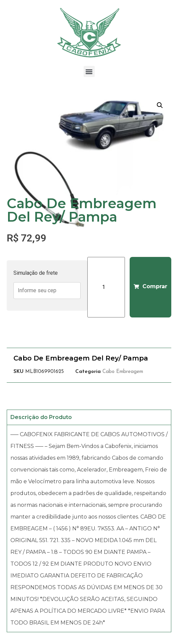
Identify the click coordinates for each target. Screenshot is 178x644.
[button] (89, 71)
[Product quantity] (106, 287)
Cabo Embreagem (123, 372)
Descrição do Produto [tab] (41, 417)
